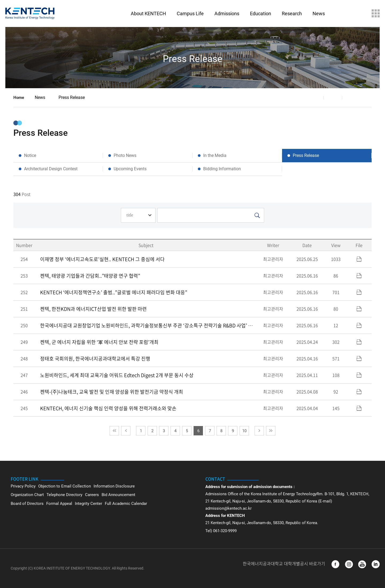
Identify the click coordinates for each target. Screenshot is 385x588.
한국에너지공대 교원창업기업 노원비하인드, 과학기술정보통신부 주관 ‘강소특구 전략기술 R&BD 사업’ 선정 (149, 325)
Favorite (333, 98)
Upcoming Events (130, 169)
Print (352, 98)
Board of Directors (27, 504)
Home (19, 98)
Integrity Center (88, 504)
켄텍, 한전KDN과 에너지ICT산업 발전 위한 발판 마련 (93, 309)
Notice (30, 155)
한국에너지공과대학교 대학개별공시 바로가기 (284, 564)
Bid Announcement (118, 495)
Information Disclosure (114, 486)
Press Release (72, 97)
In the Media (215, 155)
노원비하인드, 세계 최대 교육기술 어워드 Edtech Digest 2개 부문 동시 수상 (117, 375)
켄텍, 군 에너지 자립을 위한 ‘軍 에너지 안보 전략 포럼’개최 (99, 342)
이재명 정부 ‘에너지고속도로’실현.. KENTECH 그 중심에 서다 (102, 259)
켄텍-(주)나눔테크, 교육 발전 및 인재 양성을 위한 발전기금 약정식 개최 (112, 392)
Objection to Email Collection (65, 486)
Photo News (125, 155)
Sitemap (376, 13)
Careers (92, 495)
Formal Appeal (59, 504)
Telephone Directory (64, 495)
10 (244, 431)
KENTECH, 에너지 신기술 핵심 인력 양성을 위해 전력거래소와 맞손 (108, 408)
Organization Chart (27, 495)
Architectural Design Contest (51, 169)
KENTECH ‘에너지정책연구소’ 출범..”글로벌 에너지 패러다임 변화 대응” (114, 292)
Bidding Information (222, 169)
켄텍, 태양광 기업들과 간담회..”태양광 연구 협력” (90, 276)
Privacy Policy (23, 486)
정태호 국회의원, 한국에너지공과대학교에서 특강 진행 (95, 359)
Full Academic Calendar (126, 504)
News (40, 97)
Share (314, 98)
